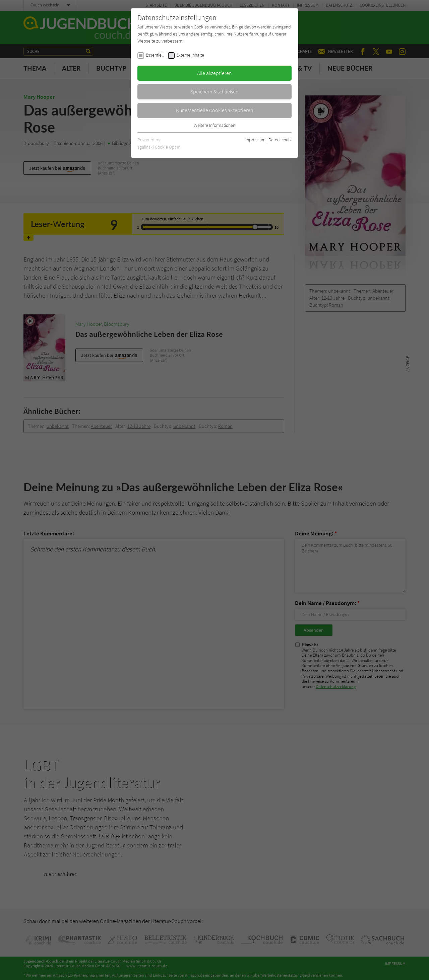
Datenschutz (280, 140)
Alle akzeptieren (214, 73)
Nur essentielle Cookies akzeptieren (215, 110)
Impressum (255, 140)
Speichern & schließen (214, 91)
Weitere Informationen (214, 125)
